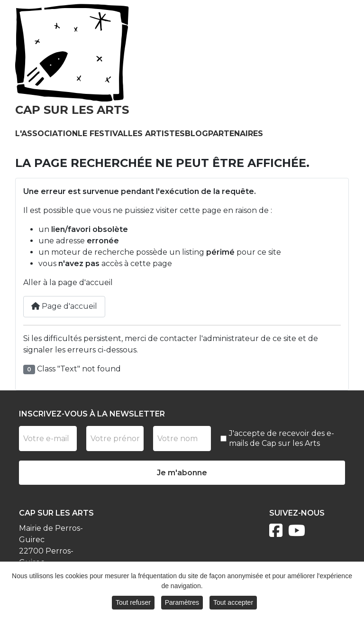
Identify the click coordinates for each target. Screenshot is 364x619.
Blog (196, 134)
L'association (46, 134)
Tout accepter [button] (233, 603)
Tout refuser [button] (133, 603)
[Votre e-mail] (48, 439)
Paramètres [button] (182, 603)
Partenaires (236, 134)
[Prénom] (115, 439)
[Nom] (182, 439)
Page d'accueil (64, 306)
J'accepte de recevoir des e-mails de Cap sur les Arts (282, 438)
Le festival (103, 134)
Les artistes (156, 134)
